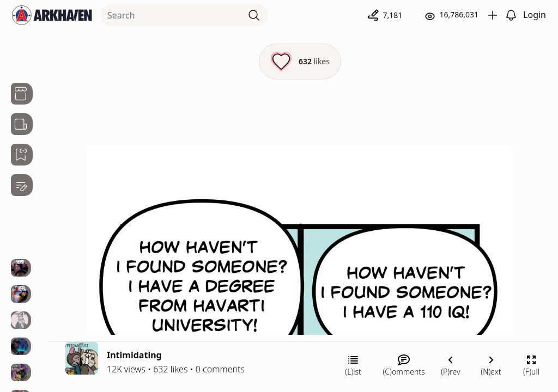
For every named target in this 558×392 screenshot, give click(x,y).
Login (535, 15)
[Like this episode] (300, 62)
